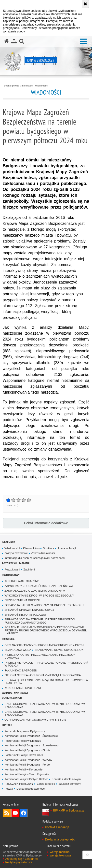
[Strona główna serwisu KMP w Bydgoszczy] (6, 41)
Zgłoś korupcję (46, 784)
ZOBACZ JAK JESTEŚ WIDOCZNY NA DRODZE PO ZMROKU (44, 605)
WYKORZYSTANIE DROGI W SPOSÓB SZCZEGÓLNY (39, 596)
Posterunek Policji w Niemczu (23, 741)
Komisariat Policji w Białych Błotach (26, 779)
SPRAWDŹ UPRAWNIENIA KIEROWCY (29, 610)
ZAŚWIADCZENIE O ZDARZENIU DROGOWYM (35, 591)
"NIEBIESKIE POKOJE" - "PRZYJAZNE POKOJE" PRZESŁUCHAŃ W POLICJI (46, 664)
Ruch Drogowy (11, 575)
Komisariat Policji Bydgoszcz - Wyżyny (28, 760)
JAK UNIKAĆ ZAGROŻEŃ (21, 670)
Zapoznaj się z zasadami (21, 859)
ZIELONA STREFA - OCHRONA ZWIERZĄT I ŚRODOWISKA (43, 675)
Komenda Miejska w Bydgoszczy (25, 731)
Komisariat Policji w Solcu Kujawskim (27, 774)
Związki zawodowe (16, 553)
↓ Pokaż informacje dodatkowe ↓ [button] (46, 523)
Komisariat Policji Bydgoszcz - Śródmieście (31, 736)
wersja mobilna (60, 852)
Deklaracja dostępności (31, 789)
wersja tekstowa (60, 855)
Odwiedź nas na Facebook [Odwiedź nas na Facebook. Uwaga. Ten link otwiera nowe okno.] (24, 813)
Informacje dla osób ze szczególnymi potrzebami (34, 558)
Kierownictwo (31, 548)
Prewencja (8, 639)
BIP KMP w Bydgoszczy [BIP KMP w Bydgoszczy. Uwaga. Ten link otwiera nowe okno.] (69, 811)
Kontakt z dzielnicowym (66, 779)
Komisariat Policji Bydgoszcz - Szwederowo (31, 745)
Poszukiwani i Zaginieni (16, 563)
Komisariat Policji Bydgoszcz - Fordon (28, 765)
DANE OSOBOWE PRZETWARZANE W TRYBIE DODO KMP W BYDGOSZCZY (45, 713)
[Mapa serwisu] (14, 41)
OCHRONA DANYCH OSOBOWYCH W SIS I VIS (35, 720)
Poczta (9, 789)
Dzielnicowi (21, 693)
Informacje (27, 86)
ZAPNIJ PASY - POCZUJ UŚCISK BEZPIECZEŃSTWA (39, 586)
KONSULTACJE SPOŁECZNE (23, 688)
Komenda (7, 693)
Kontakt (7, 725)
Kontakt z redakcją (57, 827)
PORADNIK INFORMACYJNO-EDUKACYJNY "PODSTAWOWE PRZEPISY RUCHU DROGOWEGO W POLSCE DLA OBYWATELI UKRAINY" (46, 630)
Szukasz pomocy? (70, 784)
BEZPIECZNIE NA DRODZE (22, 600)
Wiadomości (42, 86)
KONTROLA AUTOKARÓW (21, 581)
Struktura (49, 548)
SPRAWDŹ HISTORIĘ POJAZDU (25, 615)
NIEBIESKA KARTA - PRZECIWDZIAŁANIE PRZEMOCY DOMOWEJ (40, 656)
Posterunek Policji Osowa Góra (24, 755)
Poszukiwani (12, 569)
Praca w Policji (67, 548)
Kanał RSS (7, 813)
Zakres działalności (43, 553)
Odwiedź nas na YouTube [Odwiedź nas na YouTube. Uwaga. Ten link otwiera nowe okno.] (15, 813)
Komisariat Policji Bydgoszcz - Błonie (27, 750)
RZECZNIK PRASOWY (19, 784)
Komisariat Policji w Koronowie (23, 769)
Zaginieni (29, 569)
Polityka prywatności (19, 862)
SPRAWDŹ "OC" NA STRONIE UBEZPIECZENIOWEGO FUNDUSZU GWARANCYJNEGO (40, 621)
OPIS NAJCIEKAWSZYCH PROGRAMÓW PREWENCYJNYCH (44, 645)
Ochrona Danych (12, 698)
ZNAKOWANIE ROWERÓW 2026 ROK (59, 650)
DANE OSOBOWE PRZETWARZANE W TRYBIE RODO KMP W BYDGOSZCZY (45, 705)
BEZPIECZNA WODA (18, 650)
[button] (83, 42)
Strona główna (12, 86)
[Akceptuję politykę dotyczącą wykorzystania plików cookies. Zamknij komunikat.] (85, 4)
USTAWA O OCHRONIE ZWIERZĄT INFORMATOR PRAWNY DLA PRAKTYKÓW (46, 682)
